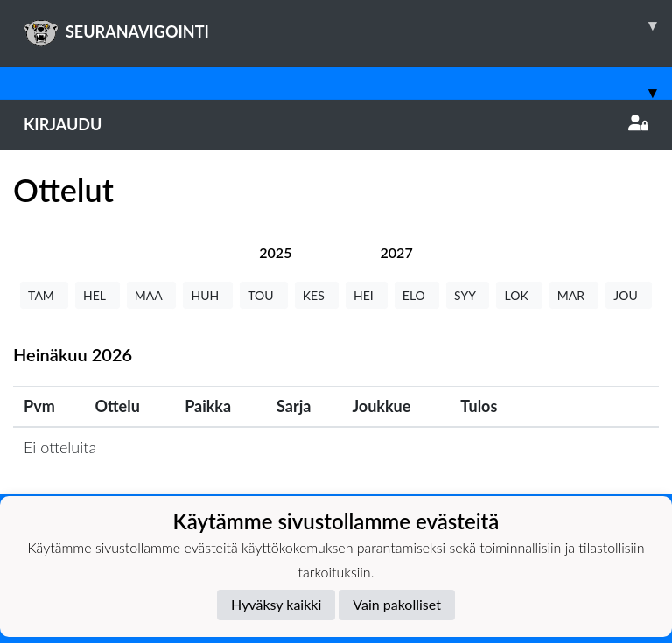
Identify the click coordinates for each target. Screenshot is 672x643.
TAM (44, 295)
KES (317, 295)
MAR (574, 295)
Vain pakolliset (397, 604)
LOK (519, 295)
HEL (98, 295)
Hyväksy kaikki (276, 604)
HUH (208, 295)
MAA (152, 295)
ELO (417, 295)
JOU (629, 295)
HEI (367, 295)
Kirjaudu (336, 124)
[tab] (275, 252)
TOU (264, 295)
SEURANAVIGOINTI (348, 25)
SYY (468, 295)
